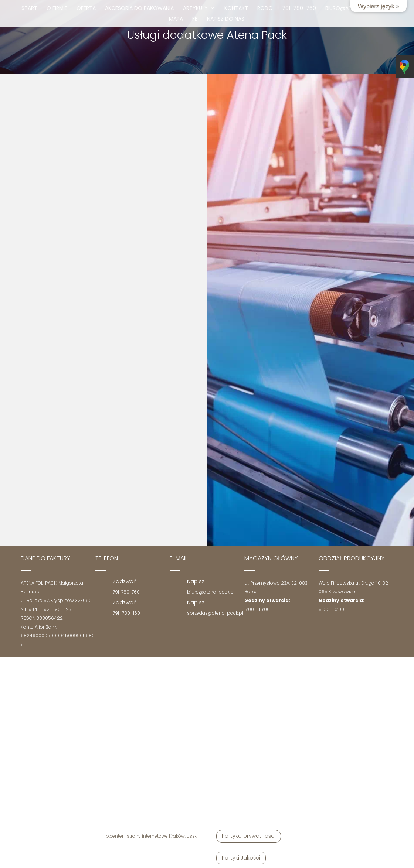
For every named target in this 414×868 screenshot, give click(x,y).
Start (29, 9)
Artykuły (195, 9)
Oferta (86, 9)
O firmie (57, 9)
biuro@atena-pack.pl (211, 592)
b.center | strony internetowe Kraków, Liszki (152, 836)
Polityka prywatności (249, 836)
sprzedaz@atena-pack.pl (215, 613)
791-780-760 (299, 9)
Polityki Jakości (241, 858)
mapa (176, 19)
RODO (265, 9)
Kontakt (236, 9)
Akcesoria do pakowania (139, 9)
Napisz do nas (226, 19)
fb (195, 19)
